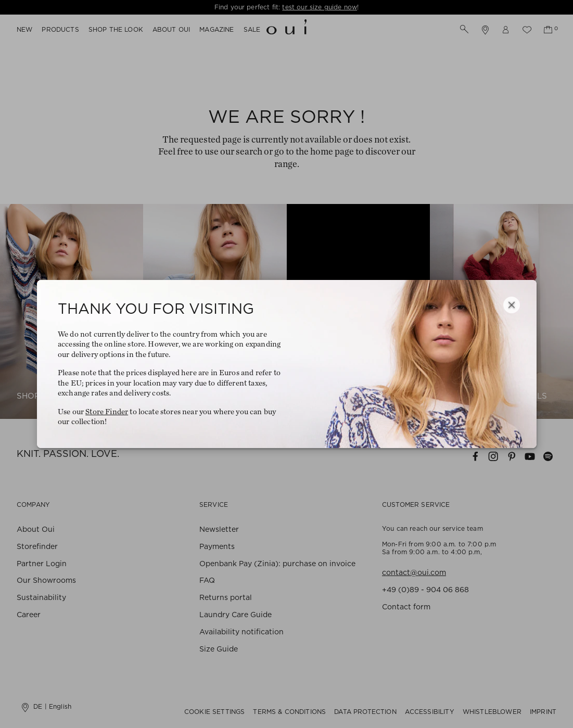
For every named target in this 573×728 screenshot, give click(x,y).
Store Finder (107, 412)
